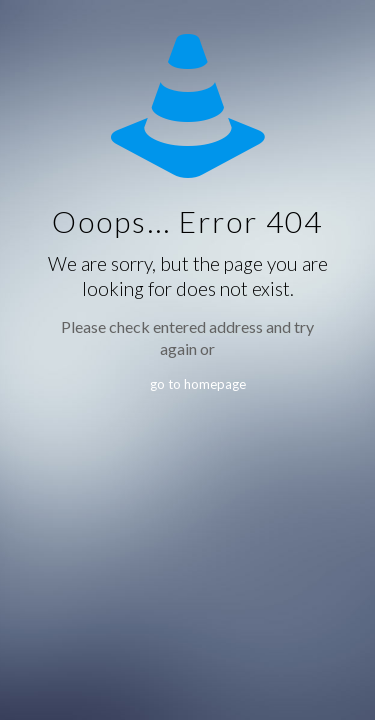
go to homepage (198, 384)
